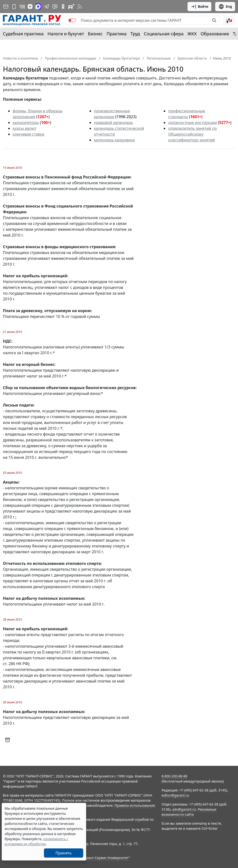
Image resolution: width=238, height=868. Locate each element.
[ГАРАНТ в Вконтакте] (22, 7)
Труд (135, 34)
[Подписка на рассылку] (6, 7)
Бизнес (95, 34)
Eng (225, 7)
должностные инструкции (193, 123)
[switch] (72, 20)
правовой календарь (114, 123)
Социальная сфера (164, 34)
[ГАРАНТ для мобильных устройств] (14, 7)
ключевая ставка (28, 134)
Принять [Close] (64, 853)
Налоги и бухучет (66, 34)
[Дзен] (30, 7)
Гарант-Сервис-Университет (106, 858)
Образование (215, 34)
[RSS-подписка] (80, 7)
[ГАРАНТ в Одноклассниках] (63, 7)
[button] (229, 20)
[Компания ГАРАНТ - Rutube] (71, 7)
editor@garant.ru (175, 795)
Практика (116, 34)
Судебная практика (23, 34)
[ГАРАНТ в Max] (38, 7)
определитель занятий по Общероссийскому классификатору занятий (192, 134)
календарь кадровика (114, 140)
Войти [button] (200, 7)
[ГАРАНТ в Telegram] (47, 7)
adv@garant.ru (184, 809)
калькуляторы (26, 123)
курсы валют (25, 128)
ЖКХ (192, 34)
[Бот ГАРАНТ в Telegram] (55, 7)
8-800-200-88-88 (174, 776)
